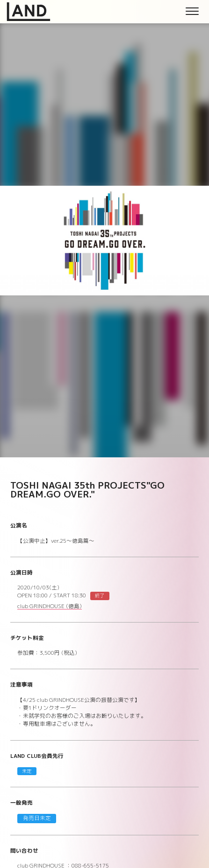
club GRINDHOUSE (50, 607)
